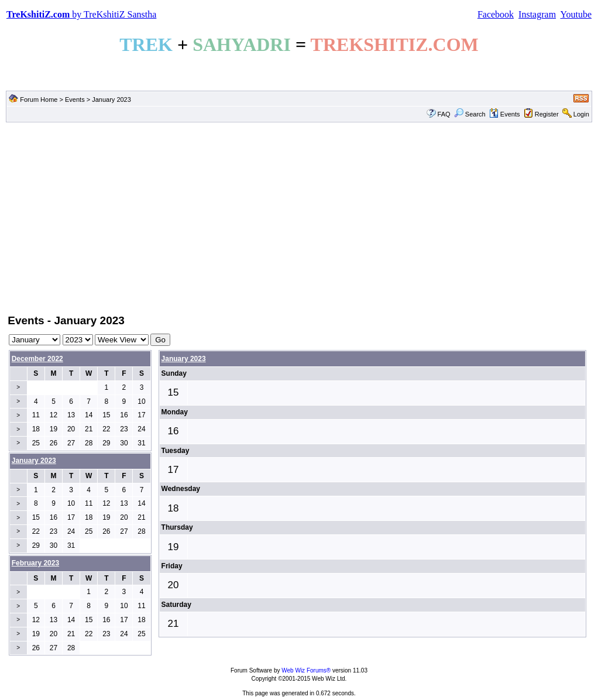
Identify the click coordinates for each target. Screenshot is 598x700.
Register (547, 114)
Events (75, 99)
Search (470, 114)
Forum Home (39, 99)
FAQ (444, 114)
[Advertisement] (299, 217)
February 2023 (35, 563)
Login (581, 114)
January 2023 (184, 359)
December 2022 (37, 359)
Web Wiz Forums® (306, 670)
